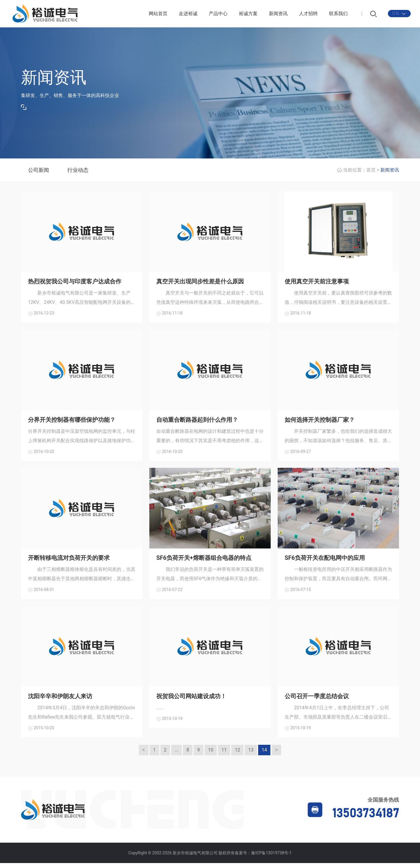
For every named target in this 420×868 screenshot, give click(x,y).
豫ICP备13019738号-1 (271, 858)
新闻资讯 (278, 14)
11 (224, 755)
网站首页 (158, 14)
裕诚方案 (248, 14)
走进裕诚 (188, 14)
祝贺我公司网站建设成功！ (191, 700)
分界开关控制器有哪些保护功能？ (72, 422)
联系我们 (338, 14)
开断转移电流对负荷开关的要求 (69, 561)
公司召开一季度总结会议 (317, 700)
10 (211, 755)
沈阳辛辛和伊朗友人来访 (60, 700)
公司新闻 (38, 172)
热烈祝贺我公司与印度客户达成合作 (75, 283)
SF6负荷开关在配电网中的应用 (325, 561)
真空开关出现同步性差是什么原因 (200, 283)
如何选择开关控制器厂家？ (320, 422)
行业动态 (78, 172)
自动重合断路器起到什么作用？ (197, 422)
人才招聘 (308, 14)
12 (237, 755)
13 (251, 755)
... (177, 755)
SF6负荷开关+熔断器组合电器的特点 (204, 561)
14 (264, 755)
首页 (371, 172)
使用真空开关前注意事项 (317, 283)
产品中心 (218, 14)
